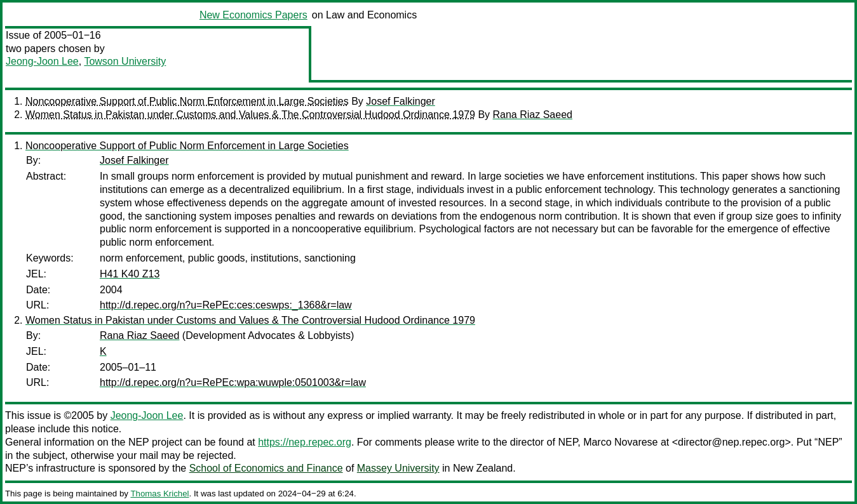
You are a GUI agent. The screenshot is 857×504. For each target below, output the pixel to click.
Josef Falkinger (401, 101)
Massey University (398, 468)
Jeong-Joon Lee (42, 61)
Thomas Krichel (159, 494)
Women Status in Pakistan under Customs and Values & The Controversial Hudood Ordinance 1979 (250, 115)
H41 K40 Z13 (130, 274)
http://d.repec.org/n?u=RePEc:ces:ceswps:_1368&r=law (226, 305)
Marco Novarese (620, 442)
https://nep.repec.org (305, 442)
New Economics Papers (253, 15)
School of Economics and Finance (266, 468)
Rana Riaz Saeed (533, 115)
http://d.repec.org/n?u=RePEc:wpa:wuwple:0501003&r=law (233, 382)
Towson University (125, 61)
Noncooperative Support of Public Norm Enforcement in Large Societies (187, 101)
